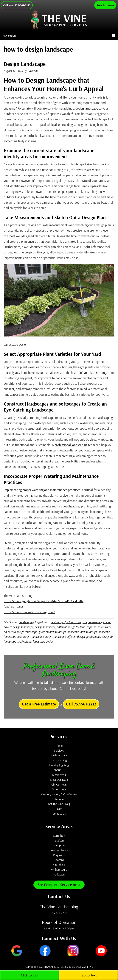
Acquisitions (59, 789)
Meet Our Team (59, 780)
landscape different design (69, 637)
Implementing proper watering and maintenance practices (42, 490)
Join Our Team (59, 784)
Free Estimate (105, 5)
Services (59, 750)
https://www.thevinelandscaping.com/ (29, 612)
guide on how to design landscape (59, 632)
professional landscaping (71, 445)
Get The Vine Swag (59, 804)
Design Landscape (25, 64)
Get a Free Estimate (39, 704)
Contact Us (59, 814)
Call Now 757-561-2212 (17, 5)
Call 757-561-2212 (81, 704)
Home (59, 746)
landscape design (42, 637)
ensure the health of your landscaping (81, 373)
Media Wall (59, 775)
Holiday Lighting (59, 765)
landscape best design (17, 637)
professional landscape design (35, 641)
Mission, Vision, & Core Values (59, 794)
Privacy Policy (52, 967)
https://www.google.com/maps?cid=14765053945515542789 (44, 601)
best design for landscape (66, 622)
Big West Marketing (82, 967)
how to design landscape (95, 632)
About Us (59, 770)
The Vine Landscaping (69, 23)
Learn (59, 809)
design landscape (87, 108)
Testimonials (59, 799)
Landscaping (26, 622)
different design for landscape (74, 627)
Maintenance (59, 755)
